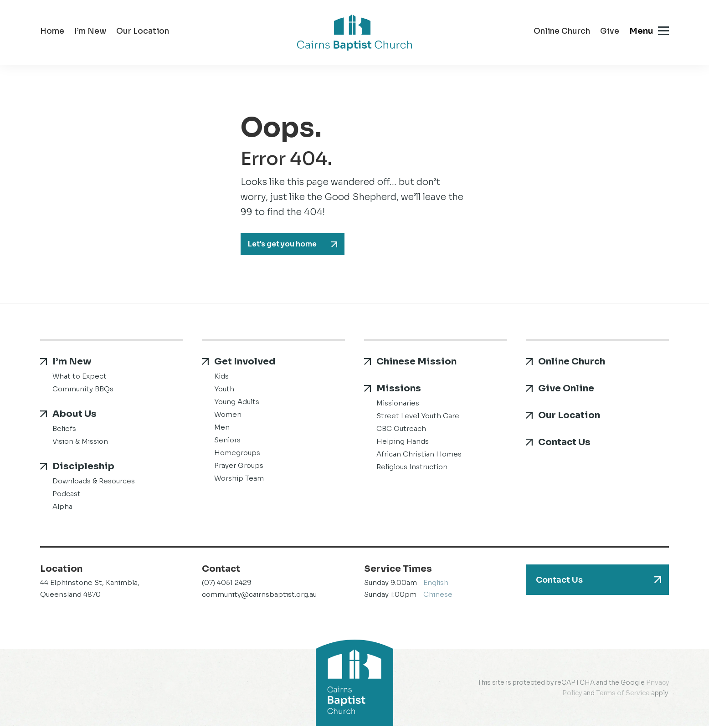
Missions (399, 390)
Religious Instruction (412, 469)
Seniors (227, 442)
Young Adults (237, 403)
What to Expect (80, 378)
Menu (641, 31)
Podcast (67, 495)
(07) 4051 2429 (227, 584)
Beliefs (64, 430)
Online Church (562, 32)
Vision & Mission (80, 443)
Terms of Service (623, 695)
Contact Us (564, 444)
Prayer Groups (239, 467)
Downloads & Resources (94, 483)
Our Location (143, 32)
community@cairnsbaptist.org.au (259, 596)
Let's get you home (288, 245)
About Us (74, 416)
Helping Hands (403, 443)
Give (610, 32)
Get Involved (245, 363)
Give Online (566, 390)
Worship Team (239, 480)
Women (228, 416)
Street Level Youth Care (418, 418)
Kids (221, 378)
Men (222, 429)
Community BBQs (83, 391)
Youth (224, 391)
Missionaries (398, 405)
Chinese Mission (416, 363)
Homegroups (237, 454)
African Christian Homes (419, 456)
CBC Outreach (401, 430)
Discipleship (83, 468)
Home (52, 32)
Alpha (62, 508)
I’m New (90, 32)
